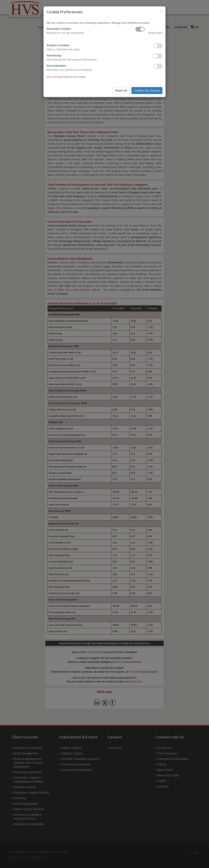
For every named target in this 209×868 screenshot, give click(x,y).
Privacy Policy (62, 77)
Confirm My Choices (147, 91)
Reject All (121, 91)
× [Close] (161, 11)
